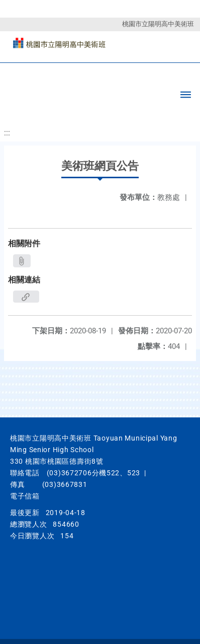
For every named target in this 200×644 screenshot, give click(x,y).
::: (7, 133)
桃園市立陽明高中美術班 (158, 24)
